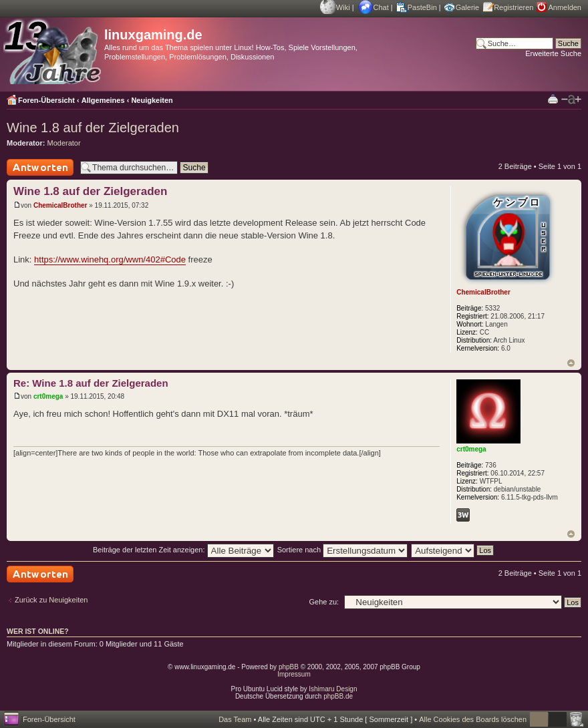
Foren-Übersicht (46, 100)
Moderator (64, 143)
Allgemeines (103, 100)
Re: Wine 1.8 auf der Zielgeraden (91, 383)
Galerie (467, 7)
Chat (381, 7)
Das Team (235, 719)
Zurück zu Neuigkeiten (51, 600)
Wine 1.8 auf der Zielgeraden (93, 128)
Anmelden (565, 7)
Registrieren (513, 7)
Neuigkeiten (152, 100)
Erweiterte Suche (553, 53)
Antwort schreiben (40, 167)
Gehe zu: (324, 602)
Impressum (294, 674)
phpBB (289, 667)
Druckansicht (553, 99)
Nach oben (571, 363)
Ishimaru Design (333, 689)
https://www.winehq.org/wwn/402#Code (110, 259)
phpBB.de (338, 696)
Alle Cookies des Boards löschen (473, 719)
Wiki (343, 7)
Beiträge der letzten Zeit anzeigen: (183, 550)
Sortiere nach (342, 550)
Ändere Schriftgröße (571, 100)
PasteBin (422, 7)
